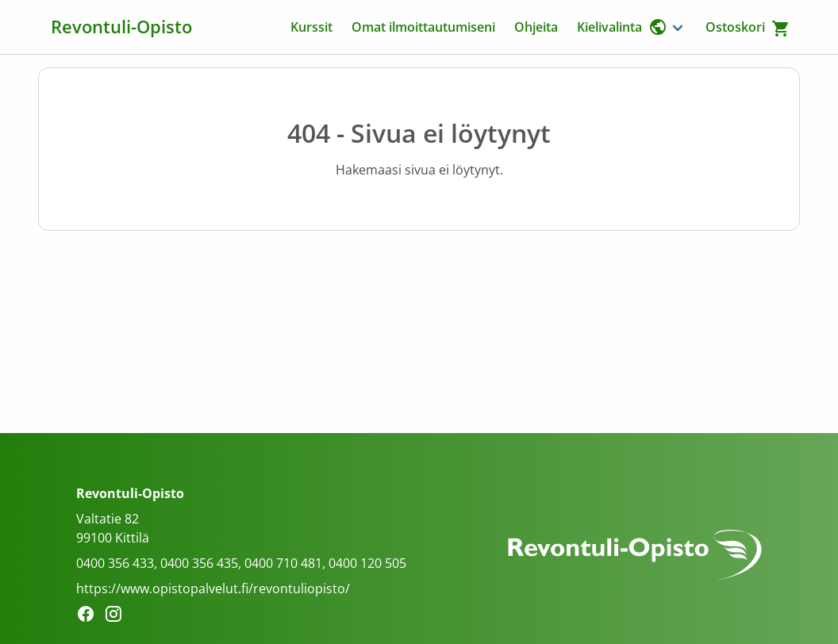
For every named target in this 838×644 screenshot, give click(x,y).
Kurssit (311, 27)
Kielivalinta (622, 27)
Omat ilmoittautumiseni (423, 27)
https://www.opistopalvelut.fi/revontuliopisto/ (213, 588)
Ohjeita (536, 27)
